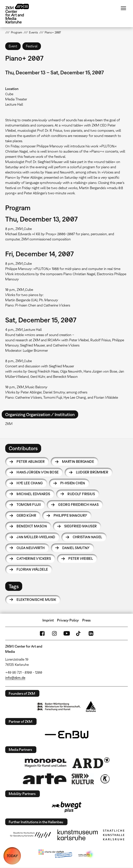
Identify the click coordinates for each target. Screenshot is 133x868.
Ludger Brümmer (92, 472)
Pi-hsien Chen (73, 483)
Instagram (54, 633)
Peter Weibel (81, 558)
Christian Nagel (88, 537)
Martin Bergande (78, 461)
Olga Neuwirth (31, 548)
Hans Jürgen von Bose (38, 472)
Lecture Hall (14, 104)
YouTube (67, 633)
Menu (123, 8)
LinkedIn (91, 633)
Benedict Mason (32, 526)
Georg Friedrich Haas (78, 505)
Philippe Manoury (70, 515)
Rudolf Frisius (81, 494)
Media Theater (16, 99)
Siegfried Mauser (80, 526)
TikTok (79, 633)
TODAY (12, 856)
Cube (9, 94)
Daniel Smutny (76, 548)
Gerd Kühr (26, 515)
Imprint (48, 620)
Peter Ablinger (31, 461)
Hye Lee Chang (30, 483)
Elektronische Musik (36, 600)
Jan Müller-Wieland (36, 537)
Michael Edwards (33, 494)
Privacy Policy (68, 620)
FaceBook (42, 633)
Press (86, 620)
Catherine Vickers (34, 558)
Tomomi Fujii (29, 505)
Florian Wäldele (32, 569)
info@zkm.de (15, 678)
